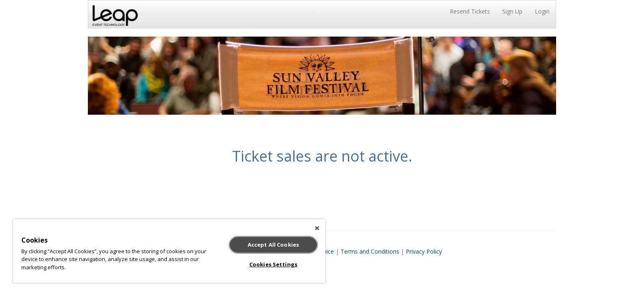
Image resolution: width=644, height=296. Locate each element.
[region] (169, 251)
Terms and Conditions (370, 251)
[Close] (317, 228)
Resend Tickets (470, 11)
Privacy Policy (424, 251)
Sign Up (512, 11)
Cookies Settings (273, 264)
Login (542, 11)
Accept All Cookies (273, 245)
